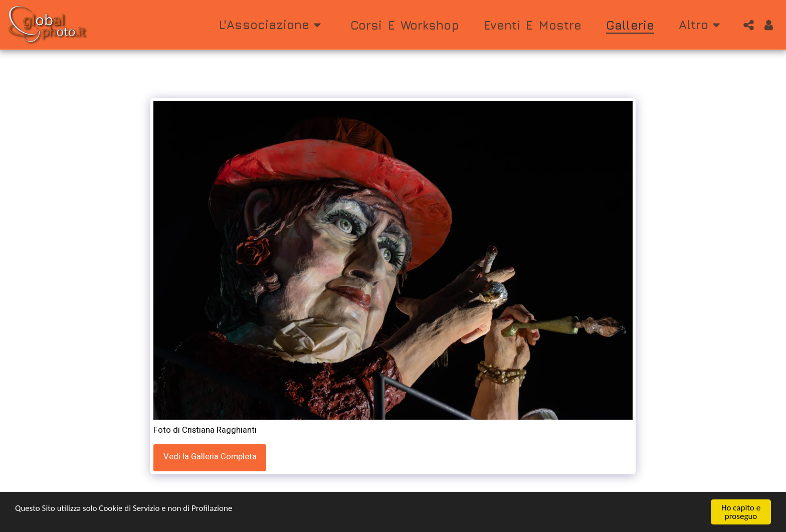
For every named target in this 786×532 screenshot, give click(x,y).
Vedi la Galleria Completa (210, 457)
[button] (272, 25)
